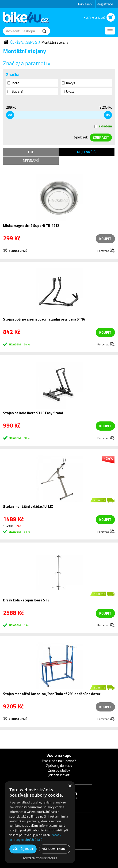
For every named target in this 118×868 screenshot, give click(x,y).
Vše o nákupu (59, 755)
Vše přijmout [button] (23, 849)
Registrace (105, 4)
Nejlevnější (87, 152)
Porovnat (103, 250)
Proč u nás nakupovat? (59, 761)
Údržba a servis (24, 42)
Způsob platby (59, 770)
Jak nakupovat (59, 775)
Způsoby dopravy (59, 766)
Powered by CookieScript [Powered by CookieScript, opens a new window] (40, 858)
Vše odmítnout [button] (55, 849)
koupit (105, 332)
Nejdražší (31, 161)
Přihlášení (85, 4)
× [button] (70, 786)
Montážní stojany (55, 42)
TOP (31, 152)
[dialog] (40, 822)
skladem (103, 126)
